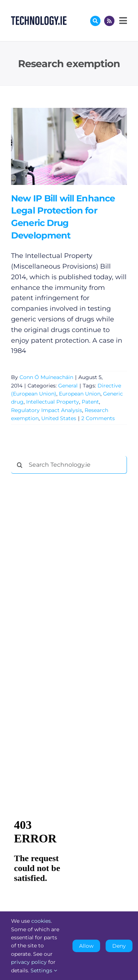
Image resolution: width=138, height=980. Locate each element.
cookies (41, 921)
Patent (90, 402)
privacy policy (29, 962)
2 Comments (98, 418)
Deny (119, 946)
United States (59, 418)
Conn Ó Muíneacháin (46, 377)
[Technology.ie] (39, 19)
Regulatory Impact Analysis (47, 410)
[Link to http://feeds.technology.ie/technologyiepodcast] (109, 21)
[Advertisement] (66, 591)
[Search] (20, 465)
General (68, 386)
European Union (80, 394)
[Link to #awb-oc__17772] (95, 21)
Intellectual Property (53, 402)
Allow (86, 946)
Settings (44, 970)
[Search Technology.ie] (69, 465)
